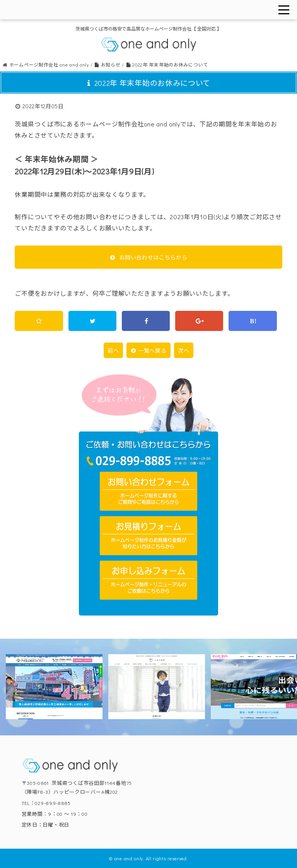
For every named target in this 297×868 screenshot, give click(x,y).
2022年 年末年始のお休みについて (167, 65)
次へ (183, 350)
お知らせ (107, 65)
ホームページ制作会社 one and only (45, 65)
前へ (113, 350)
